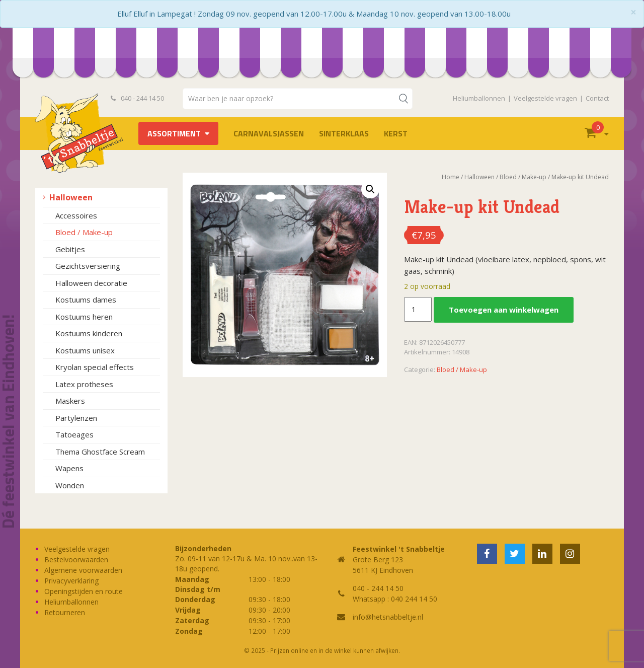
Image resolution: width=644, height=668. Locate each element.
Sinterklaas (344, 133)
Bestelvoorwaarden (76, 560)
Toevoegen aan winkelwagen (504, 310)
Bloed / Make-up (84, 232)
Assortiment (174, 133)
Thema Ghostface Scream (100, 452)
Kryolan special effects (95, 367)
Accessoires (76, 215)
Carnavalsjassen (269, 133)
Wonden (70, 485)
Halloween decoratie (91, 283)
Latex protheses (84, 384)
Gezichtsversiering (88, 266)
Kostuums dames (86, 300)
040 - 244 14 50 (137, 98)
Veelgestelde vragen (545, 98)
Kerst (396, 133)
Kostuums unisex (85, 350)
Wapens (69, 468)
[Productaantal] (418, 310)
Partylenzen (76, 418)
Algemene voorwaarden (83, 570)
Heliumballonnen (479, 98)
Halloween (71, 197)
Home (451, 177)
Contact (597, 98)
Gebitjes (70, 249)
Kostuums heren (84, 317)
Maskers (70, 401)
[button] (370, 189)
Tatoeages (74, 434)
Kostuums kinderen (89, 333)
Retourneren (65, 612)
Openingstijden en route (84, 591)
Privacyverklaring (71, 581)
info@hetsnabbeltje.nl (388, 617)
